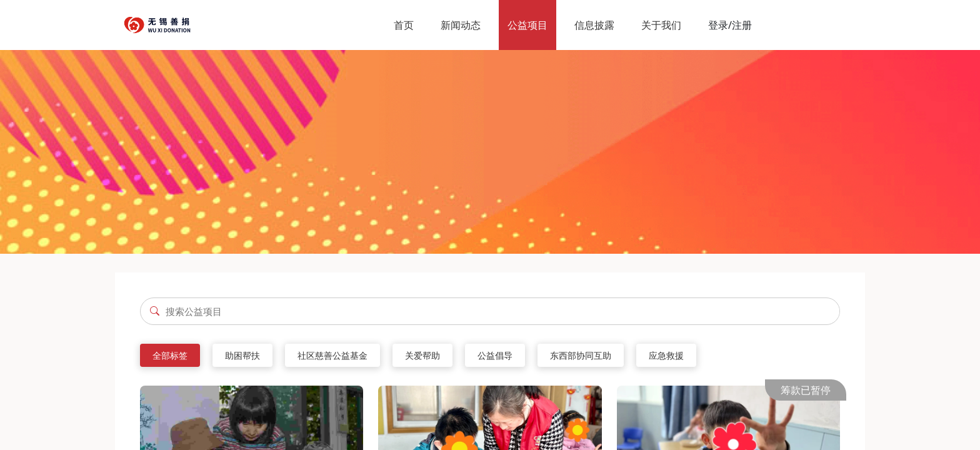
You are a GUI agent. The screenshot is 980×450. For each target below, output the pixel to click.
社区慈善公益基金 (332, 355)
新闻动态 (461, 25)
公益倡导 (495, 355)
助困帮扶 (242, 355)
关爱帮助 (422, 355)
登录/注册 (730, 25)
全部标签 (170, 355)
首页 (404, 25)
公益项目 (527, 25)
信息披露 (594, 25)
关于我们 (661, 25)
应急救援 (666, 355)
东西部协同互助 (581, 355)
